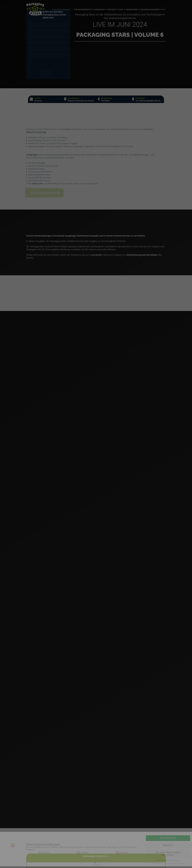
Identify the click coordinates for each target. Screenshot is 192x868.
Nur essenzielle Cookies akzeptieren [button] (168, 855)
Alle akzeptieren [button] (168, 840)
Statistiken (83, 854)
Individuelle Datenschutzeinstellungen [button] (168, 862)
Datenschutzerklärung (169, 865)
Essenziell (44, 854)
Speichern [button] (168, 847)
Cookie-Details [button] (156, 865)
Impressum (181, 865)
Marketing (122, 854)
